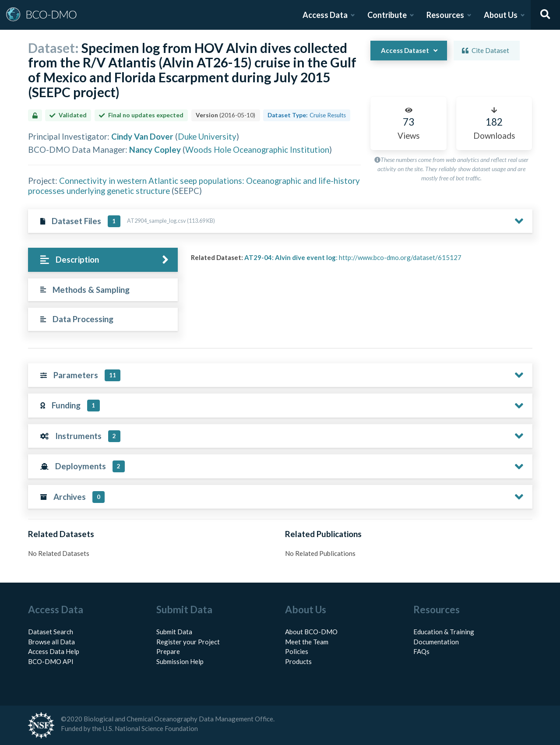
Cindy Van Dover (142, 136)
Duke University (207, 136)
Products (298, 661)
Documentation (436, 642)
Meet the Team (307, 642)
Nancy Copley (155, 149)
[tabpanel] (359, 261)
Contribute (387, 15)
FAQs (421, 651)
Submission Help (180, 661)
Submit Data (174, 632)
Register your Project (188, 642)
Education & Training (444, 632)
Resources (445, 15)
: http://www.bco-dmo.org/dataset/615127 (353, 257)
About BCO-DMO (311, 632)
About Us (501, 15)
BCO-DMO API (51, 661)
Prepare (168, 651)
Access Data (325, 15)
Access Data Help (54, 651)
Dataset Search (51, 632)
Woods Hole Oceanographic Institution (257, 149)
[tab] (103, 260)
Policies (297, 651)
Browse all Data (51, 642)
